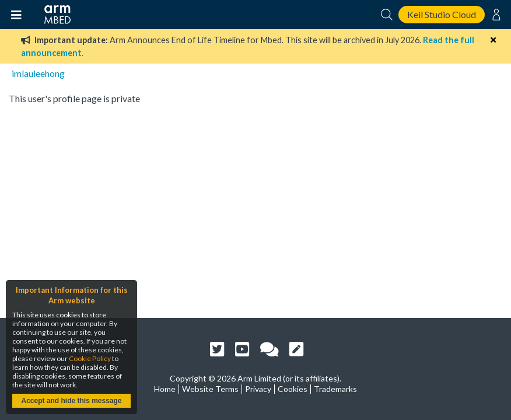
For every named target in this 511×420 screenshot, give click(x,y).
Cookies (293, 389)
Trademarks (335, 389)
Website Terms (210, 389)
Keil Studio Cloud (442, 14)
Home (165, 389)
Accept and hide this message (71, 401)
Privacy (258, 389)
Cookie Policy (90, 358)
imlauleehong (38, 73)
